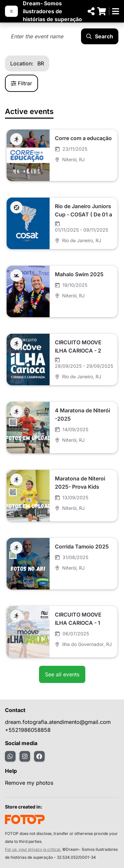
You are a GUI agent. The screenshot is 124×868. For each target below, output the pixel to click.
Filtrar (21, 83)
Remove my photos (29, 783)
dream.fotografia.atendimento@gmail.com (58, 722)
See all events (62, 674)
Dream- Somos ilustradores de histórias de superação (52, 11)
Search (100, 36)
